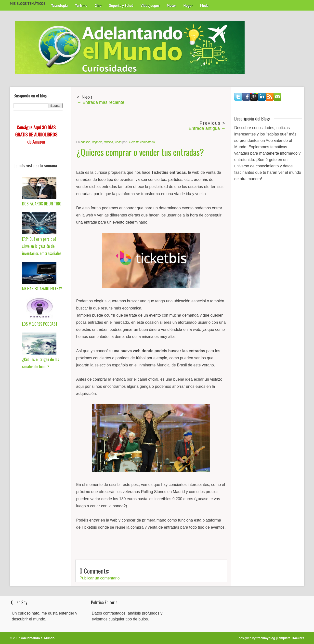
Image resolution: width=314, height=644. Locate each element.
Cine (98, 6)
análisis (86, 142)
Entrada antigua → (207, 128)
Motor (171, 6)
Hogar (188, 6)
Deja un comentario (142, 142)
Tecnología (59, 6)
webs (118, 142)
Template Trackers (291, 638)
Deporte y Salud (121, 6)
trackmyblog (266, 638)
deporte (97, 142)
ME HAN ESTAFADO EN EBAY (42, 289)
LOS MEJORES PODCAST (40, 324)
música (108, 142)
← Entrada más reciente (101, 102)
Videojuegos (150, 6)
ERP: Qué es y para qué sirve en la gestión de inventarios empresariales (42, 246)
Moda (204, 6)
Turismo (81, 6)
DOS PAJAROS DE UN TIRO (42, 204)
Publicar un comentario (100, 578)
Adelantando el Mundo (38, 638)
